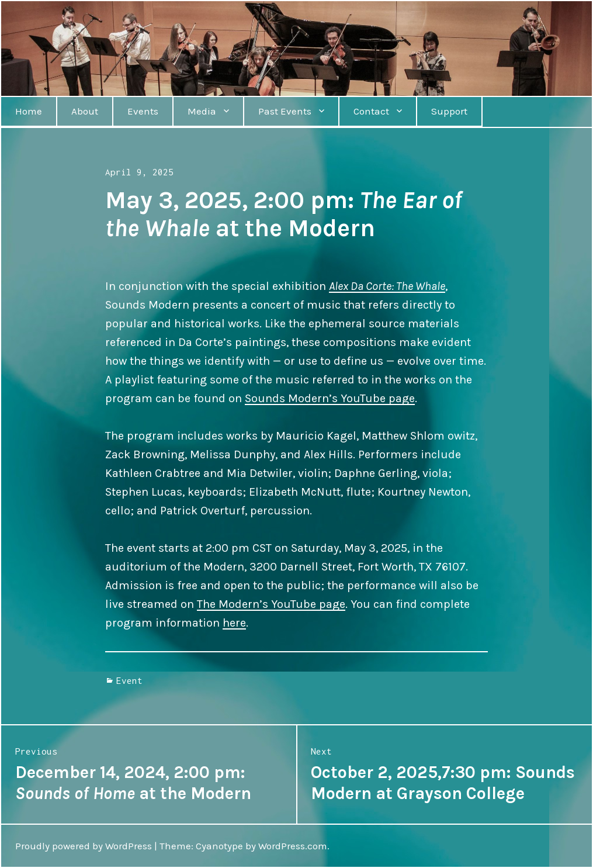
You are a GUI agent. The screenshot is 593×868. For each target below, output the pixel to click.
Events (143, 111)
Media (202, 111)
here (234, 623)
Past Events (285, 111)
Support (449, 111)
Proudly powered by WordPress (84, 846)
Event (129, 680)
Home (29, 111)
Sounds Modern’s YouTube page (330, 398)
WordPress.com (293, 846)
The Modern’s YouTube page (271, 604)
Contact (371, 111)
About (85, 111)
